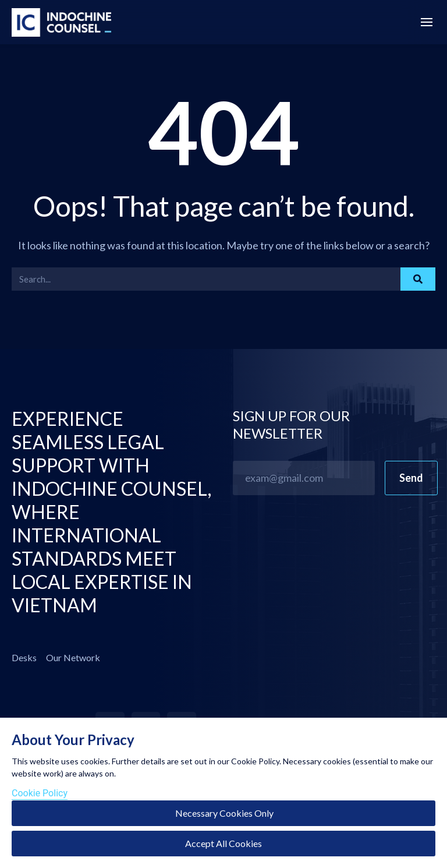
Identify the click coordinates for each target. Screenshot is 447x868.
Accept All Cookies (223, 843)
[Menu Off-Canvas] (427, 23)
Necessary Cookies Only (223, 813)
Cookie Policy (40, 793)
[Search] (418, 279)
